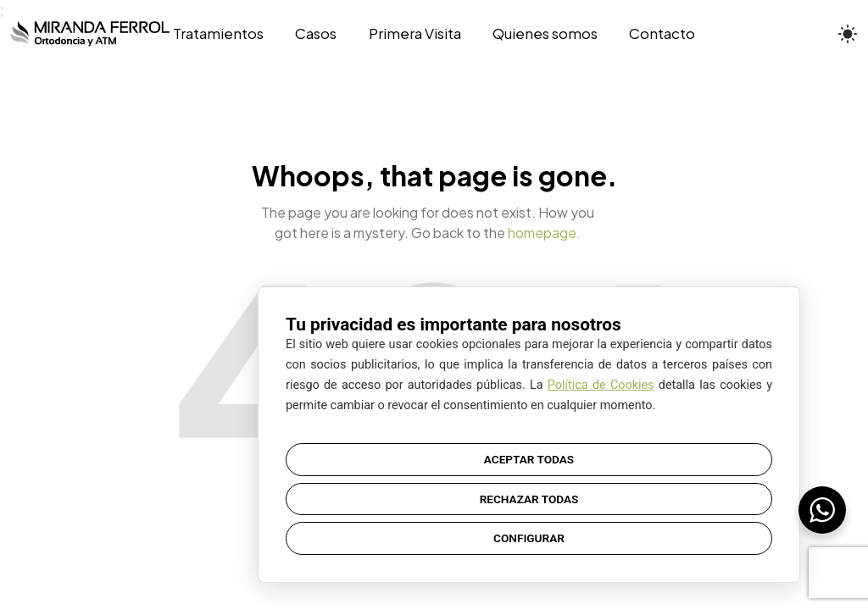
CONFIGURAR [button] (529, 538)
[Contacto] (654, 34)
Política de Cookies (601, 385)
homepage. (544, 233)
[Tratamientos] (226, 34)
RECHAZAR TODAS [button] (529, 499)
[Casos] (316, 34)
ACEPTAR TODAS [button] (529, 459)
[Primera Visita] (415, 34)
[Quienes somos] (545, 34)
